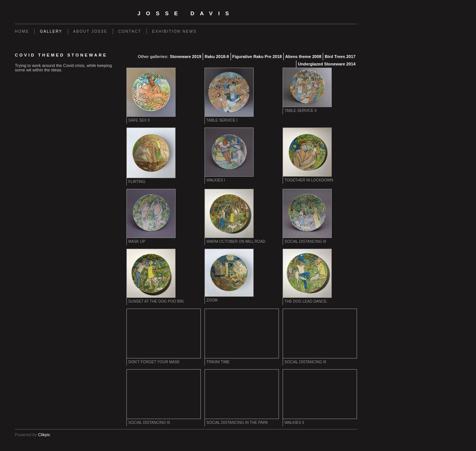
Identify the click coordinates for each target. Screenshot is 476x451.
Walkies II (294, 423)
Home (22, 31)
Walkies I (216, 180)
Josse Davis (186, 13)
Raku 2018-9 (217, 57)
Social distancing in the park (237, 423)
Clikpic (44, 435)
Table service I (222, 120)
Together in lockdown (309, 180)
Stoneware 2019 (186, 57)
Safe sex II (139, 120)
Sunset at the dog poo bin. (156, 301)
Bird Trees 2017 (340, 57)
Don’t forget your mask (154, 362)
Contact (130, 31)
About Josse (90, 31)
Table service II (300, 111)
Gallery (51, 31)
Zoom (212, 300)
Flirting (137, 182)
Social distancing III (305, 241)
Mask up (137, 241)
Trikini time (218, 362)
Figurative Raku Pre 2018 (257, 57)
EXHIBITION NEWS (174, 31)
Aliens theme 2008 (303, 57)
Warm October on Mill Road (236, 241)
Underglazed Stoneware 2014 (327, 64)
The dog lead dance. (306, 301)
